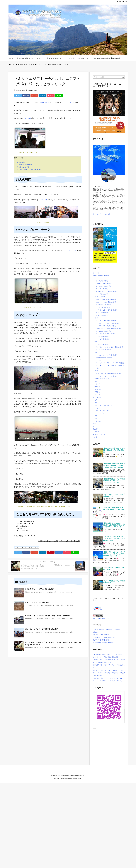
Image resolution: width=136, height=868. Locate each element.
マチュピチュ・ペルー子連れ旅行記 (107, 355)
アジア (97, 371)
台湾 (96, 400)
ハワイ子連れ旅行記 (102, 294)
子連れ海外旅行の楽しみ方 (101, 379)
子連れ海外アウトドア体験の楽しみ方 (104, 637)
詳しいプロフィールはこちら (102, 214)
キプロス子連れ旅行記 (103, 313)
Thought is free (78, 779)
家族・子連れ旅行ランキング (101, 618)
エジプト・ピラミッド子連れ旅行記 (70, 541)
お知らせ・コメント (99, 434)
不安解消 (97, 392)
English (97, 432)
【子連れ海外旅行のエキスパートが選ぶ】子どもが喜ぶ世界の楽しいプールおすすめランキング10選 (114, 525)
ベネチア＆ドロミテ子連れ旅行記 (106, 326)
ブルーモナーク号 (70, 250)
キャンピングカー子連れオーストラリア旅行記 (110, 363)
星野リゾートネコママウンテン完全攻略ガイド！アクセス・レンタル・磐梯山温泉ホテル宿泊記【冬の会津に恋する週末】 (109, 673)
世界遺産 (97, 387)
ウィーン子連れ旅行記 (103, 339)
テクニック (98, 395)
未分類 (95, 437)
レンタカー (98, 408)
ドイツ (97, 418)
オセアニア (98, 360)
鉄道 (96, 416)
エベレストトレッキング (102, 411)
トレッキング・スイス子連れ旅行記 (107, 334)
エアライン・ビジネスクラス (103, 405)
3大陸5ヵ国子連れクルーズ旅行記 (59, 64)
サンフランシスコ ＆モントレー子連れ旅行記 (109, 347)
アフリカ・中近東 (41, 64)
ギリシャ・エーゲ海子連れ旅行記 (106, 321)
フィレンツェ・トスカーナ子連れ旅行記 (108, 323)
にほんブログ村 (98, 610)
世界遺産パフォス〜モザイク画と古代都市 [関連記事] (39, 589)
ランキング (98, 389)
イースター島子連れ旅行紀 (104, 358)
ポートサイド (44, 102)
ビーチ (97, 278)
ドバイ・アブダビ (100, 413)
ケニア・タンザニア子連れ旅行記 (106, 302)
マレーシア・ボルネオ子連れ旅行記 (107, 376)
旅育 (96, 381)
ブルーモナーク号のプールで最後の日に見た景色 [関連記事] (42, 629)
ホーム (12, 64)
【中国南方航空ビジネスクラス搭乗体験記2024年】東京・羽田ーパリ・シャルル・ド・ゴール (114, 481)
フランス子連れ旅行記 (103, 336)
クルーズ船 (27, 118)
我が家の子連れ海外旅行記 (25, 64)
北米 (96, 342)
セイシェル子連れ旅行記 (103, 286)
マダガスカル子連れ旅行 (103, 305)
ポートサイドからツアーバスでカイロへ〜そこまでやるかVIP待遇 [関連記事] (47, 616)
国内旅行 (96, 429)
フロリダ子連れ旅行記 (103, 344)
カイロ (71, 102)
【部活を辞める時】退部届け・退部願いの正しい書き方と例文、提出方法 (114, 450)
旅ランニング (97, 273)
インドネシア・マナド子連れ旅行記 (107, 291)
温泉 (94, 424)
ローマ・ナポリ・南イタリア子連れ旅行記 (109, 328)
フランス (97, 403)
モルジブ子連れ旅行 (102, 289)
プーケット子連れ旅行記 (103, 284)
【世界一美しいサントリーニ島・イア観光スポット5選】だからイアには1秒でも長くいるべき (114, 554)
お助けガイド (97, 632)
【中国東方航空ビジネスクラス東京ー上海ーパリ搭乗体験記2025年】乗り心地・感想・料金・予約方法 (114, 465)
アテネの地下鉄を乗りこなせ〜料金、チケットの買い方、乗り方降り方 (114, 510)
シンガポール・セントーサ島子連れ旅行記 (109, 373)
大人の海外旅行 (98, 397)
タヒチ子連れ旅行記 (102, 281)
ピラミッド (44, 200)
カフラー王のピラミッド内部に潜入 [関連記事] (37, 602)
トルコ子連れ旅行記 (102, 315)
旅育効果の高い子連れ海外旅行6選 (103, 643)
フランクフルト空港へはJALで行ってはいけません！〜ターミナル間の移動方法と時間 (114, 539)
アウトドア (98, 384)
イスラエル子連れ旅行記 (103, 307)
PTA (94, 426)
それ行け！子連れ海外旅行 (101, 635)
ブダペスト (98, 421)
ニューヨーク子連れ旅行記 (104, 350)
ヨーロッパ (98, 318)
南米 (96, 352)
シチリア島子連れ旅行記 (103, 331)
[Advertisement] (109, 743)
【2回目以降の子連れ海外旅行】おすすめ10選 (107, 629)
